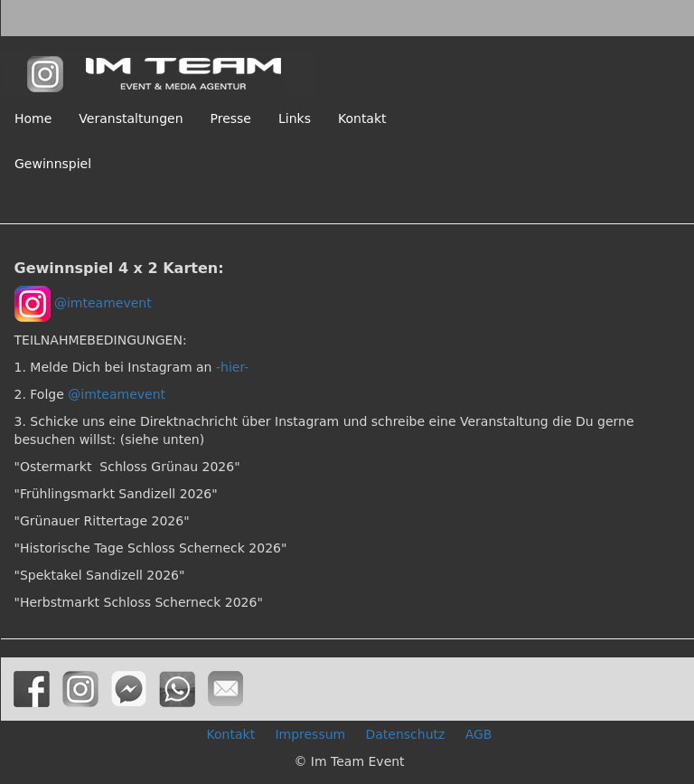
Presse (231, 118)
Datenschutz (405, 734)
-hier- (232, 367)
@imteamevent (103, 303)
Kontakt (362, 118)
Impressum (310, 734)
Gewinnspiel (53, 164)
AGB (479, 734)
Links (295, 118)
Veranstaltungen (131, 118)
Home (33, 118)
